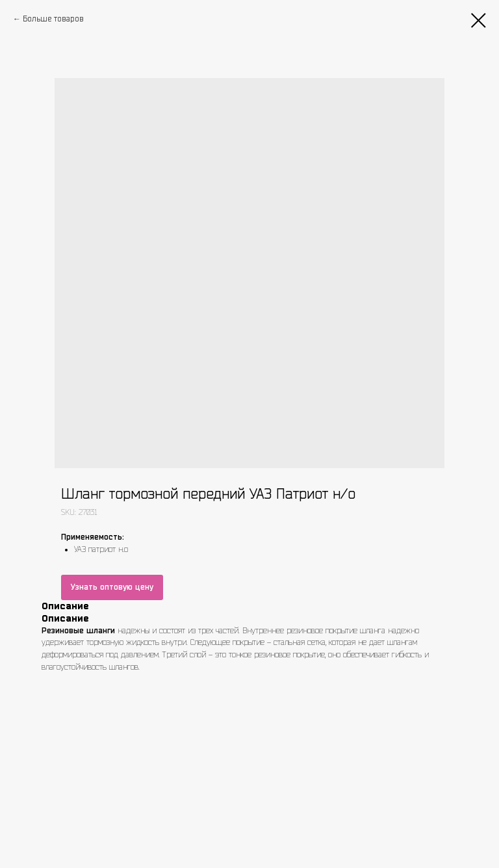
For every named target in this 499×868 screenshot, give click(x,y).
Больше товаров (53, 19)
